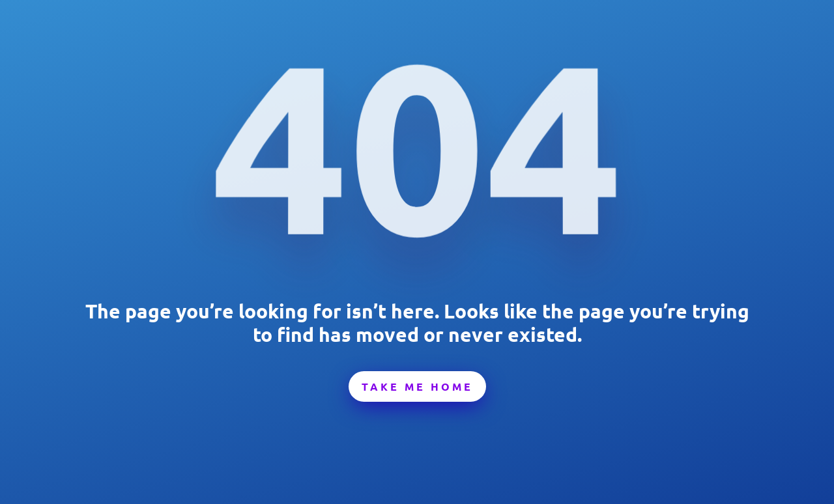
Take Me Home (417, 386)
